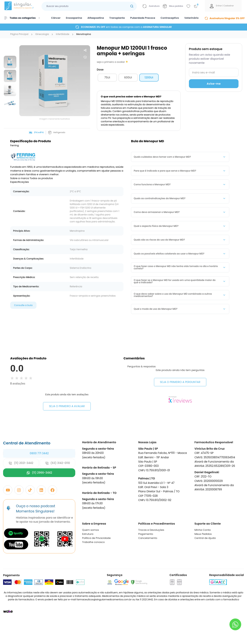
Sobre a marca (20, 178)
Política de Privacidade (96, 556)
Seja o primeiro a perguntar (180, 413)
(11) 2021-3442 (21, 481)
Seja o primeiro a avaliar (67, 406)
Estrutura (88, 552)
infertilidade (63, 34)
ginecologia (42, 34)
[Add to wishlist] (188, 6)
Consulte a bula (23, 305)
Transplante (117, 18)
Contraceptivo (170, 18)
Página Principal (19, 34)
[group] (10, 62)
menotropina (84, 34)
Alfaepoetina (96, 18)
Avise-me (214, 84)
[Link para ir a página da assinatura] (151, 6)
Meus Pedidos (203, 552)
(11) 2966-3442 (39, 490)
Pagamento (146, 552)
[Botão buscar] (132, 6)
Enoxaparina (74, 18)
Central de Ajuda (205, 556)
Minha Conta (203, 547)
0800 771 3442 (39, 471)
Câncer (56, 18)
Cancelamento (148, 556)
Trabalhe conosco (93, 560)
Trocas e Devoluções (151, 547)
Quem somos (90, 547)
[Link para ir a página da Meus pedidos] (173, 6)
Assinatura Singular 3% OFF (225, 18)
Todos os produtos (41, 178)
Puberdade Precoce (143, 18)
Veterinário (191, 18)
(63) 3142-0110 (58, 481)
